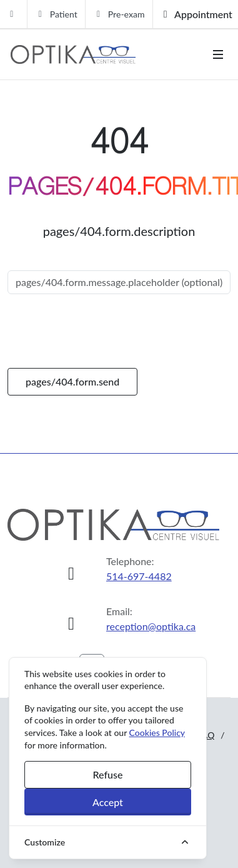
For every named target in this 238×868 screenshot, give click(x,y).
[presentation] (102, 331)
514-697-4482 (139, 576)
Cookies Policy (157, 733)
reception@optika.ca (151, 626)
